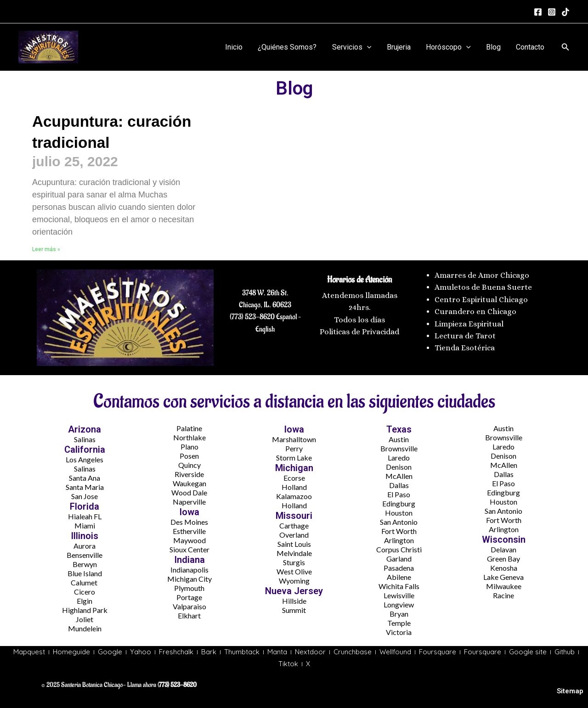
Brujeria (401, 47)
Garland (399, 559)
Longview (399, 604)
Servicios (355, 47)
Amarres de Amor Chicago (482, 275)
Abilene (399, 577)
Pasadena (399, 568)
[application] (370, 47)
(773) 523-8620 (252, 317)
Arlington (399, 540)
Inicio (238, 47)
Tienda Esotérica (466, 348)
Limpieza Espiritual (469, 323)
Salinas (85, 439)
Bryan (399, 614)
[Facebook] (538, 12)
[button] (565, 47)
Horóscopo (450, 47)
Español (286, 317)
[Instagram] (552, 12)
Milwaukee (504, 586)
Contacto (531, 47)
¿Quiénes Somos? (291, 47)
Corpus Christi (399, 549)
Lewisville (399, 595)
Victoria (399, 632)
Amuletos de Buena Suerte (483, 287)
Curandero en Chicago (475, 312)
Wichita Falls (399, 586)
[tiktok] (565, 12)
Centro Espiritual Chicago (481, 299)
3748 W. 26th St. (265, 292)
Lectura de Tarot (465, 336)
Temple (399, 623)
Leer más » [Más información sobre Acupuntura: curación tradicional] (46, 249)
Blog (494, 47)
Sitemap (570, 691)
